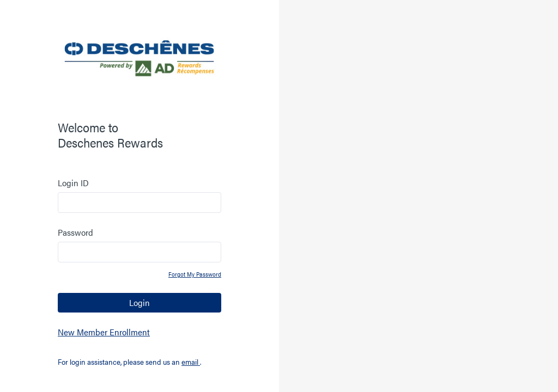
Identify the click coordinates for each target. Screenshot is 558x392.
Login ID (73, 183)
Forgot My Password (195, 274)
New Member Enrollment (104, 332)
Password (75, 232)
